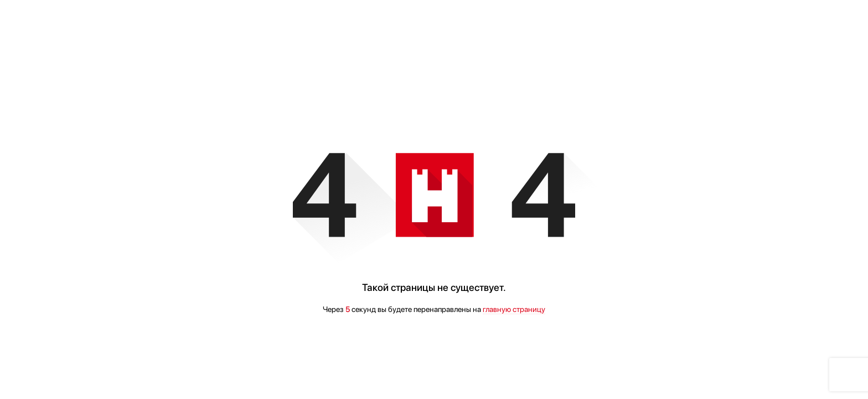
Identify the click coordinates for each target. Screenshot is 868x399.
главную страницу (514, 309)
